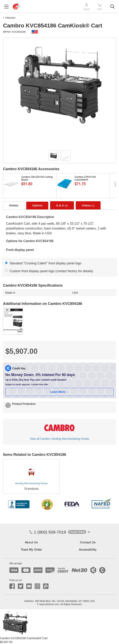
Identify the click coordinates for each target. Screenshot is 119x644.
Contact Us (88, 543)
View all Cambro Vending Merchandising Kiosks (59, 439)
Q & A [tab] (62, 206)
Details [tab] (14, 206)
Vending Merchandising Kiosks (31, 483)
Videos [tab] (88, 206)
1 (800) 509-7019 (48, 532)
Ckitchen (10, 18)
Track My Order (31, 550)
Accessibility (88, 550)
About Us (31, 543)
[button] (79, 532)
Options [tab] (37, 206)
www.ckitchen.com (49, 604)
